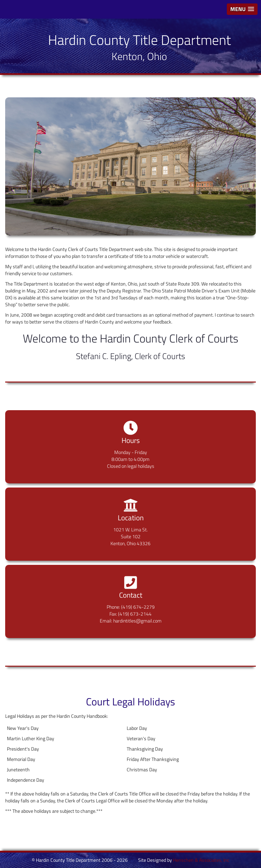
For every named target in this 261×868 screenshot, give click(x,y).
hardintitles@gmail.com (137, 621)
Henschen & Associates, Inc (201, 860)
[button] (242, 9)
